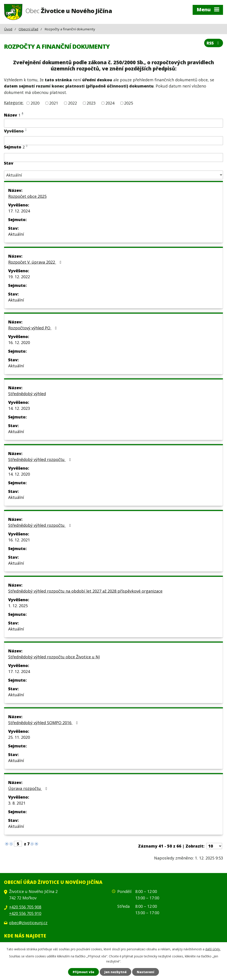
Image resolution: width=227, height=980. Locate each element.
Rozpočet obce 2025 (27, 196)
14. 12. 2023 (19, 408)
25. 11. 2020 (19, 737)
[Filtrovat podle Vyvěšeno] (113, 141)
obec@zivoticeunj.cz (28, 923)
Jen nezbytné (115, 972)
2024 (110, 103)
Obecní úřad (28, 29)
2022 (72, 103)
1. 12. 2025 (18, 606)
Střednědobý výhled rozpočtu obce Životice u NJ (54, 657)
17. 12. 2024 (19, 211)
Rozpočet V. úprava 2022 (36, 262)
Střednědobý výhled (27, 394)
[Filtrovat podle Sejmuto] (113, 157)
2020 (35, 103)
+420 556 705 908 (25, 907)
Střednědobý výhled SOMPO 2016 (44, 723)
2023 (91, 103)
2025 (129, 103)
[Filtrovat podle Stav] (113, 175)
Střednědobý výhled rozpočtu (40, 459)
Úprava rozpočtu (29, 788)
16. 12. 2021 (19, 540)
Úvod (8, 29)
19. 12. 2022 (19, 277)
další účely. (213, 949)
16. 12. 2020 (19, 342)
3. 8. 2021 (17, 803)
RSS (214, 43)
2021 (54, 103)
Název (12, 115)
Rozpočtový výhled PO (33, 328)
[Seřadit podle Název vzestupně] (23, 113)
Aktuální (16, 234)
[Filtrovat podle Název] (113, 123)
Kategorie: (14, 103)
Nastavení (146, 972)
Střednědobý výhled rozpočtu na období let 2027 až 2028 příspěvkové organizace (85, 591)
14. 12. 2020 (19, 474)
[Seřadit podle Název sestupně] (23, 115)
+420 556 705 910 (25, 913)
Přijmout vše (83, 972)
